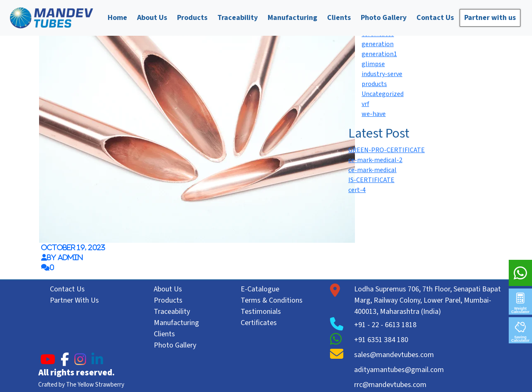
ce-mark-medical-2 (375, 160)
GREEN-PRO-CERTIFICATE (387, 150)
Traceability (238, 18)
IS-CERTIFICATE (371, 180)
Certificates (259, 323)
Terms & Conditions (272, 300)
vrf (365, 104)
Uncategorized (383, 94)
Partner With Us (74, 300)
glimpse (373, 64)
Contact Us (435, 18)
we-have (374, 114)
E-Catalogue (260, 289)
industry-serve (382, 74)
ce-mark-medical (372, 170)
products (374, 84)
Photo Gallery (384, 18)
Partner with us (490, 18)
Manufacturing (292, 18)
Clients (339, 18)
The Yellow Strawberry (95, 385)
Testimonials (261, 312)
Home (117, 18)
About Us (152, 18)
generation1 (379, 54)
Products (192, 18)
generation (378, 44)
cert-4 (357, 190)
